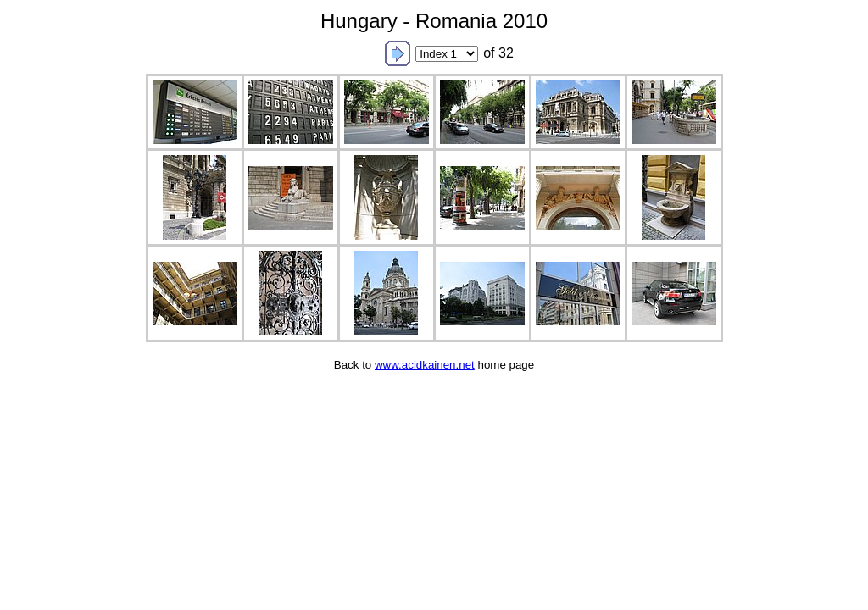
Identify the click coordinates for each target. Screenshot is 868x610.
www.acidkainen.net (425, 365)
